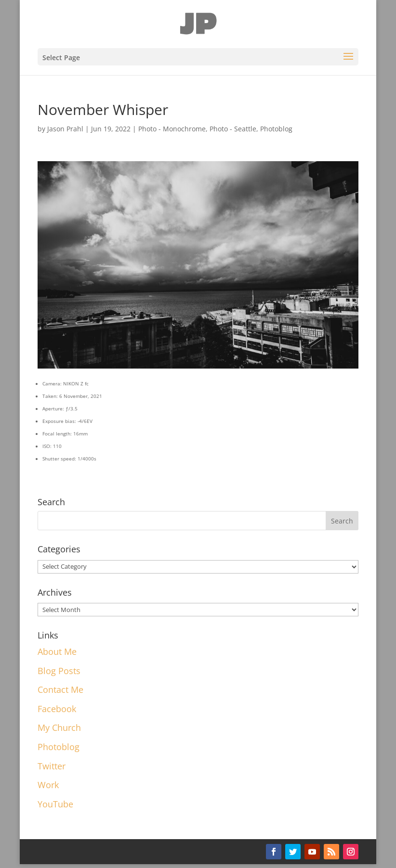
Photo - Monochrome (172, 129)
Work (48, 785)
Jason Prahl (65, 129)
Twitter (52, 766)
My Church (59, 728)
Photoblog (276, 129)
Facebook (57, 709)
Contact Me (60, 689)
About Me (57, 651)
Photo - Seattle (233, 129)
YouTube (55, 804)
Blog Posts (59, 671)
